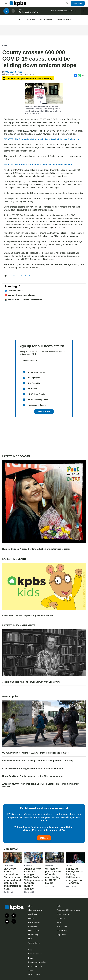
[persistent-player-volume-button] (13, 11)
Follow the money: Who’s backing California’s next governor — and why (38, 761)
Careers (31, 918)
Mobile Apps (33, 926)
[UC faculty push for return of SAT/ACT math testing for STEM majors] (54, 858)
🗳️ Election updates (14, 291)
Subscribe (44, 412)
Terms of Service (34, 943)
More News (11, 849)
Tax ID (30, 970)
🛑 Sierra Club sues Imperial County (21, 295)
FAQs (59, 922)
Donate (44, 838)
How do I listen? (63, 926)
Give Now (78, 3)
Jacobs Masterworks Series (30, 12)
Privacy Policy (33, 935)
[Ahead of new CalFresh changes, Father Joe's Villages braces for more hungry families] (34, 858)
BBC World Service (70, 11)
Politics (69, 866)
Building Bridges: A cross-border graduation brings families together (36, 549)
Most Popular (11, 696)
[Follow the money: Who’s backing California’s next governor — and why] (75, 858)
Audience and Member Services (68, 910)
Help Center (61, 935)
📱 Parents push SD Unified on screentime (23, 300)
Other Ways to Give (35, 966)
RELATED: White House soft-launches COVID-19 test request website (38, 165)
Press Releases (34, 931)
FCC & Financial (34, 922)
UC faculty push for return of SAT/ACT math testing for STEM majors (36, 753)
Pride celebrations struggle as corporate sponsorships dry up (33, 768)
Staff (30, 939)
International (46, 20)
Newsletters (32, 914)
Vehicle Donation (34, 974)
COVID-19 (26, 276)
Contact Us (61, 918)
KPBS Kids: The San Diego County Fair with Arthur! (28, 615)
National (31, 20)
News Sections (64, 20)
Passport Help (62, 931)
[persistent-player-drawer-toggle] (85, 11)
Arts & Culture (9, 866)
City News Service (14, 72)
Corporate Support (35, 954)
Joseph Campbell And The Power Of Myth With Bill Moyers (31, 682)
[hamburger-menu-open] (6, 3)
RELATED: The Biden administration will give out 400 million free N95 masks (41, 139)
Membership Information (37, 962)
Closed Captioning (63, 914)
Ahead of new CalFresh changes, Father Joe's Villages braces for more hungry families (41, 785)
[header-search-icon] (67, 3)
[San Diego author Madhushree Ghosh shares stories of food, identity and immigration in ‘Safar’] (13, 858)
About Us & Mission (35, 910)
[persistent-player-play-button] (6, 11)
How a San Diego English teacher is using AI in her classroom (33, 776)
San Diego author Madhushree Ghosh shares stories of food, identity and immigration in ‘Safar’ (13, 879)
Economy (28, 866)
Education (49, 866)
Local (20, 20)
